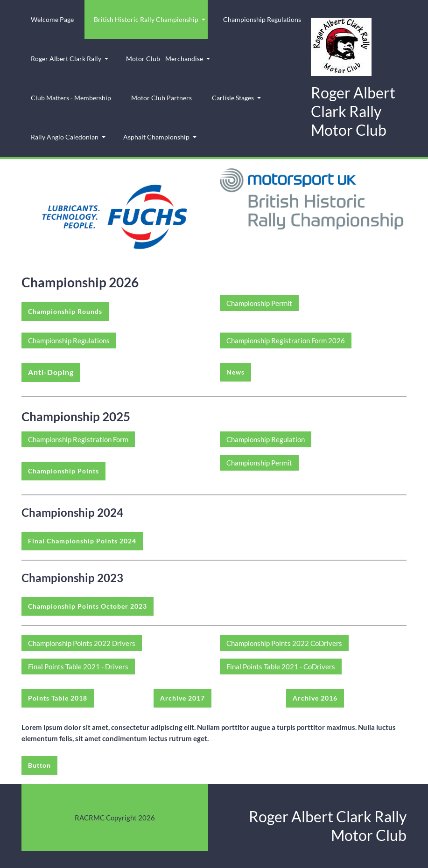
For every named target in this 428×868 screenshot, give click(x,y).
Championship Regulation (266, 439)
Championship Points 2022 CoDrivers (284, 643)
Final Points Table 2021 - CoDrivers (281, 667)
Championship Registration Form (78, 439)
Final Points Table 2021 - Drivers (78, 667)
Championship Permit (259, 303)
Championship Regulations (69, 340)
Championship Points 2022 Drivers (82, 643)
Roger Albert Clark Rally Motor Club (353, 111)
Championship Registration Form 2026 (286, 340)
